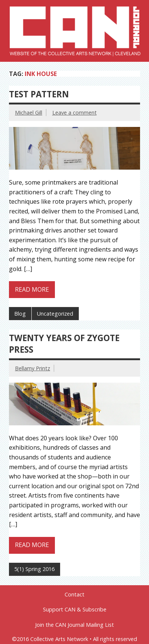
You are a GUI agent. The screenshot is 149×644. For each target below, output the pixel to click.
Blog (20, 314)
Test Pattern (39, 94)
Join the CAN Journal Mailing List (74, 625)
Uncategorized (55, 314)
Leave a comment (74, 113)
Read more (32, 289)
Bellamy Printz (32, 368)
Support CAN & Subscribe (75, 610)
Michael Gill (29, 113)
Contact (74, 595)
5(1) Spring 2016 (34, 569)
